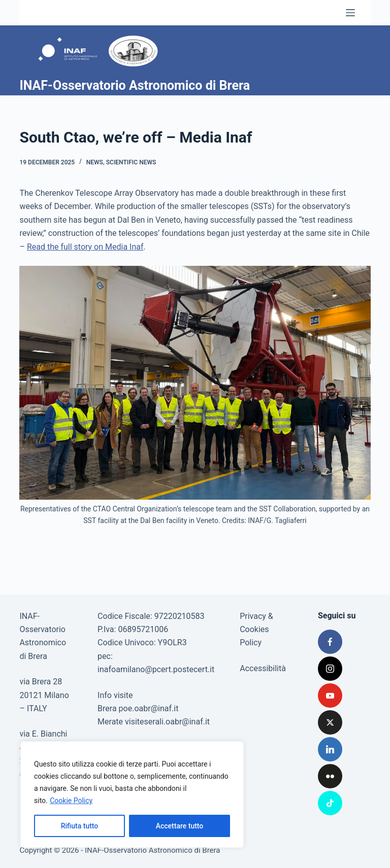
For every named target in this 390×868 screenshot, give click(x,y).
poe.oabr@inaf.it (149, 708)
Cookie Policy (71, 801)
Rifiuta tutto (80, 826)
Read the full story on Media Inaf (85, 247)
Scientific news (131, 162)
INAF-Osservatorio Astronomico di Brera (135, 85)
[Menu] (350, 13)
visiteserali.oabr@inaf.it (167, 722)
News (95, 162)
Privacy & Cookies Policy (256, 630)
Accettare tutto (180, 826)
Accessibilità (263, 668)
